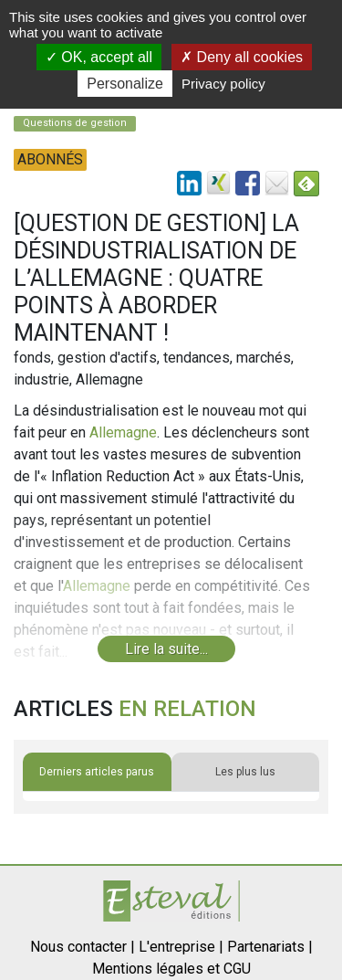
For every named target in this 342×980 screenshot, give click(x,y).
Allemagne (123, 432)
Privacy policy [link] (223, 84)
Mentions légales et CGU (171, 969)
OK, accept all (99, 57)
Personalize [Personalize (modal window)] (125, 84)
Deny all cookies (242, 57)
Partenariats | (270, 947)
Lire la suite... (166, 649)
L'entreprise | (181, 947)
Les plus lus (245, 772)
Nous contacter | (83, 947)
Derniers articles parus (97, 772)
